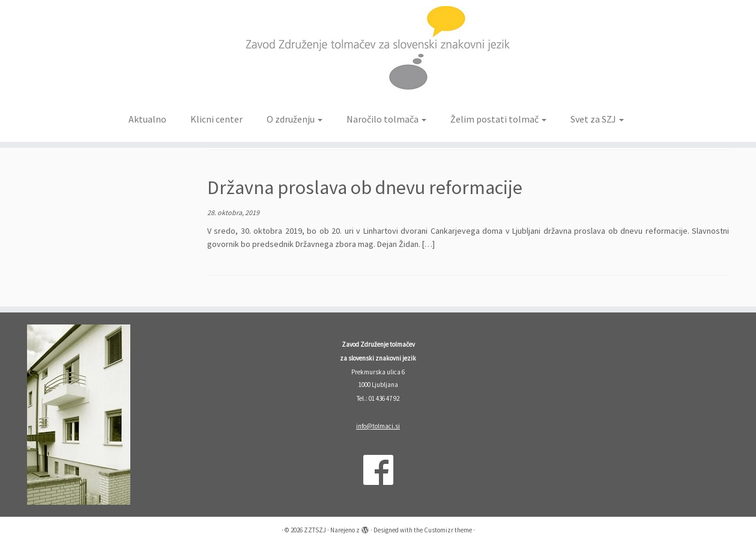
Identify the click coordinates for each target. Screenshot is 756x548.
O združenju (295, 119)
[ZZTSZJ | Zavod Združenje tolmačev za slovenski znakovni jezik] (378, 53)
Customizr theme (448, 530)
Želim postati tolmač (498, 119)
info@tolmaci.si (378, 426)
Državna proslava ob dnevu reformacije (365, 187)
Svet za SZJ (597, 119)
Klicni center (216, 119)
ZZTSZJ (315, 530)
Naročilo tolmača (386, 119)
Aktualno (147, 119)
